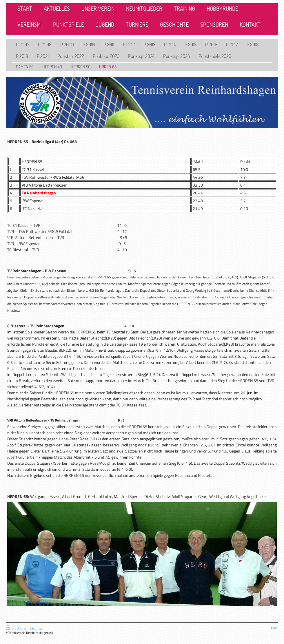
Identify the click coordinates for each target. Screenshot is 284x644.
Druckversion (18, 628)
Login (275, 627)
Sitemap (37, 628)
